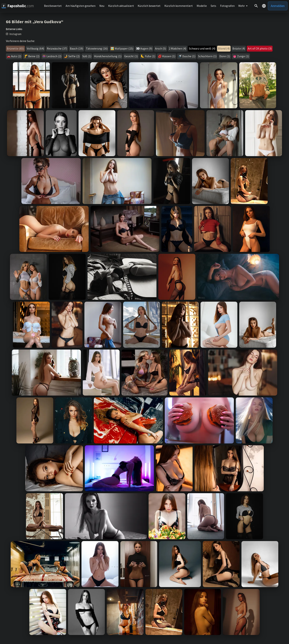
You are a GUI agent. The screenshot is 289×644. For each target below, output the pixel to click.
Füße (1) (150, 56)
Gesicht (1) (131, 56)
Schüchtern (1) (207, 56)
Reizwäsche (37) (57, 48)
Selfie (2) (74, 56)
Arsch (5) (161, 48)
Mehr (242, 6)
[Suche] (256, 6)
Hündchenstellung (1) (108, 56)
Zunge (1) (243, 56)
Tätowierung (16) (97, 48)
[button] (264, 6)
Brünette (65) (15, 48)
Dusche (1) (189, 56)
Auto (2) (16, 56)
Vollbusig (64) (35, 48)
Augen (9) (146, 48)
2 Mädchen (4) (177, 48)
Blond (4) (224, 48)
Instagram (15, 34)
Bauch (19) (76, 48)
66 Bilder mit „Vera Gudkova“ (35, 22)
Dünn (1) (225, 56)
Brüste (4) (239, 48)
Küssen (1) (169, 56)
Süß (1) (87, 56)
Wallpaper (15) (124, 48)
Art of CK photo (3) (260, 48)
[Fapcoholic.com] (18, 6)
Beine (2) (34, 56)
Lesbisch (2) (54, 56)
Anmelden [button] (278, 6)
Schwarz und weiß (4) (202, 48)
